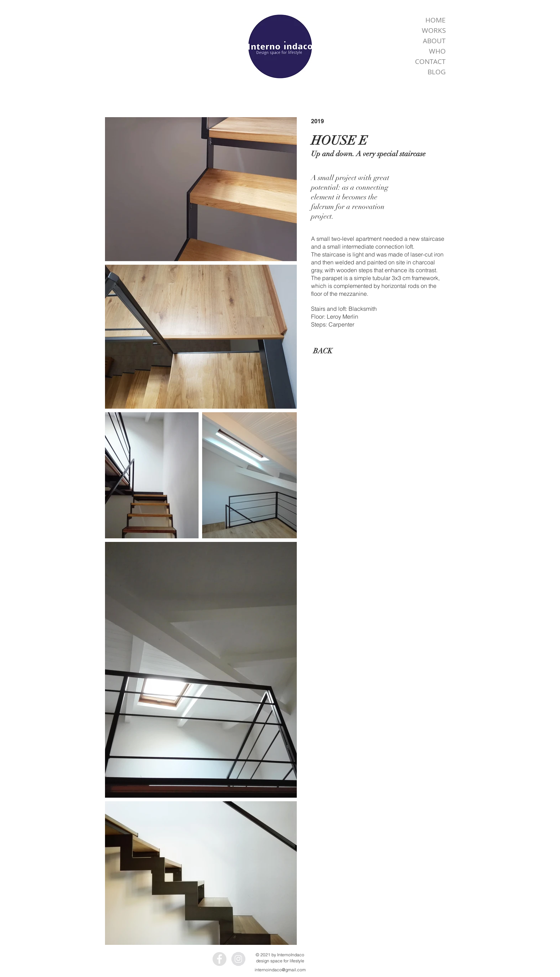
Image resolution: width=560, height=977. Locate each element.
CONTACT (430, 61)
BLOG (437, 72)
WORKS (434, 30)
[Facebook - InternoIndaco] (219, 959)
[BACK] (323, 351)
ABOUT (434, 41)
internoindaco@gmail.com (280, 970)
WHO (437, 51)
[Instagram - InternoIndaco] (238, 959)
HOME (436, 20)
